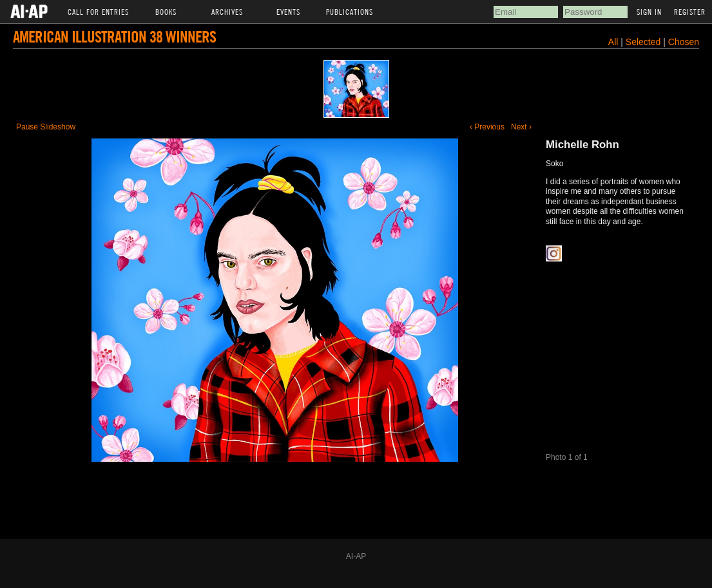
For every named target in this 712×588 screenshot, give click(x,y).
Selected (644, 42)
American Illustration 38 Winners (114, 36)
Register (690, 12)
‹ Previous (487, 127)
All (613, 42)
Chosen (684, 42)
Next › (521, 127)
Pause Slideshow (46, 127)
